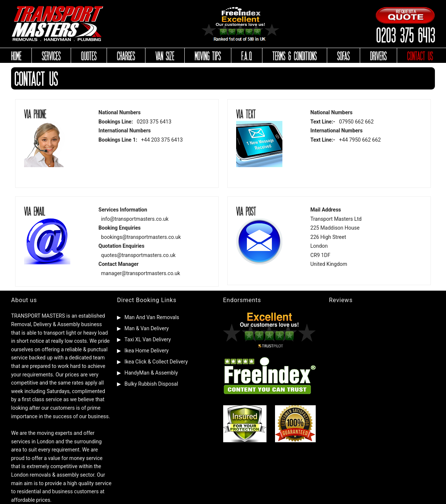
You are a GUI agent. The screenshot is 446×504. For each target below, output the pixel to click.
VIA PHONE (35, 114)
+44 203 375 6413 (162, 140)
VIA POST (246, 211)
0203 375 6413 (405, 34)
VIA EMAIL (35, 211)
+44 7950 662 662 (360, 140)
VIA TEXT (246, 114)
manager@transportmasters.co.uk (141, 273)
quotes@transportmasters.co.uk (138, 255)
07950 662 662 (356, 122)
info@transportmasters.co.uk (135, 219)
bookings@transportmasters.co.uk (141, 237)
